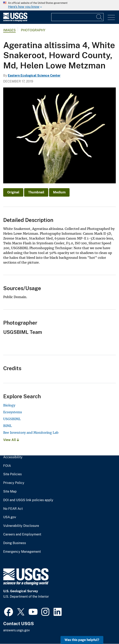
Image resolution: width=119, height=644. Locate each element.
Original (13, 192)
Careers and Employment (22, 534)
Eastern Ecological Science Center (34, 76)
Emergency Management (22, 552)
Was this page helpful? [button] (82, 640)
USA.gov (10, 517)
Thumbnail (36, 192)
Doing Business (15, 543)
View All (11, 440)
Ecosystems (13, 412)
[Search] (100, 17)
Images (9, 30)
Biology (9, 405)
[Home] (15, 21)
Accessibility (13, 457)
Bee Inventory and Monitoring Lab (31, 433)
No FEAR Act (13, 509)
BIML (8, 426)
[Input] (77, 17)
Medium (59, 192)
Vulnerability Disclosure (21, 526)
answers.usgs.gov (16, 630)
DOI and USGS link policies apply (28, 500)
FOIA (7, 466)
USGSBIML (12, 419)
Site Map (10, 492)
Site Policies (12, 474)
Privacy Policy (14, 483)
